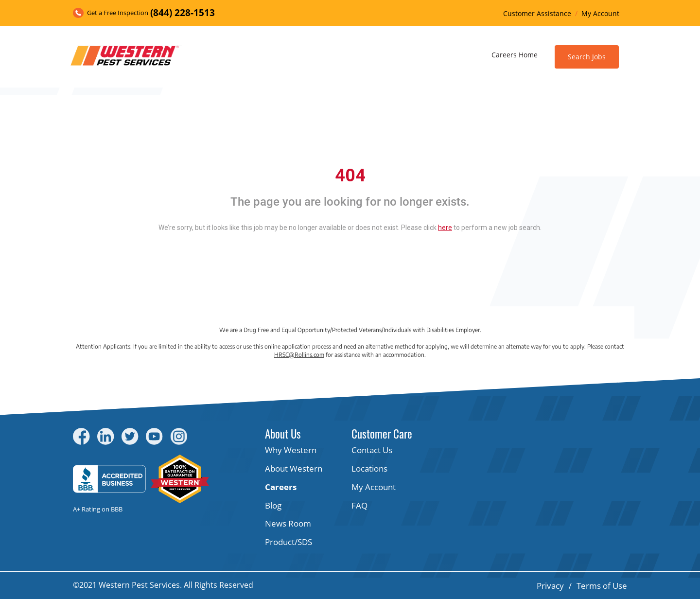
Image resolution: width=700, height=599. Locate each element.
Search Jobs (587, 57)
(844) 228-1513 (183, 13)
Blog (273, 505)
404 (350, 176)
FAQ (359, 505)
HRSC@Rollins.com (299, 355)
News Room (288, 523)
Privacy (550, 586)
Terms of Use (602, 586)
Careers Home (515, 55)
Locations (369, 468)
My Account (600, 13)
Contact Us (372, 450)
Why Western (291, 450)
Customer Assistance (537, 13)
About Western (294, 468)
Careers (281, 487)
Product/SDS (289, 542)
